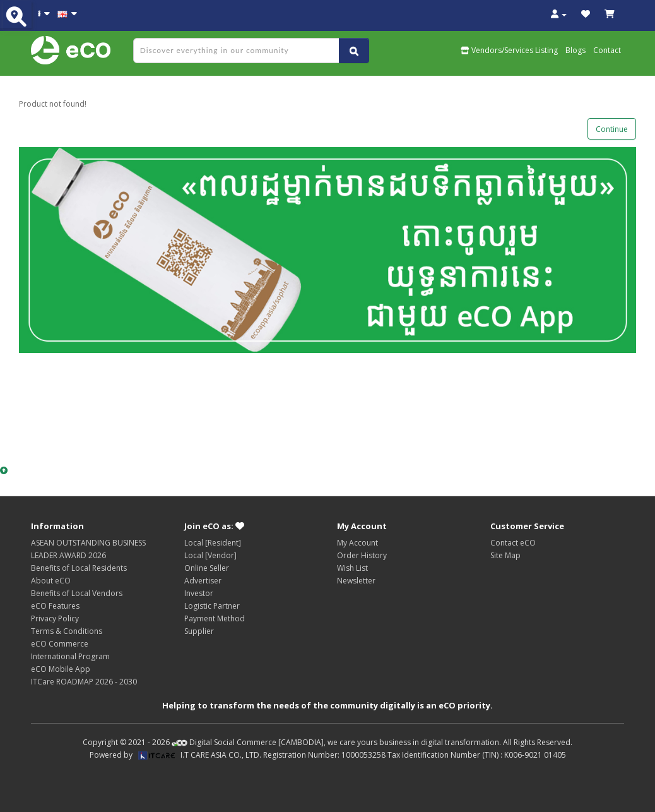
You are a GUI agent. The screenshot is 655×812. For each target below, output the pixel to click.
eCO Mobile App (61, 669)
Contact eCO (513, 543)
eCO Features (55, 606)
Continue (612, 129)
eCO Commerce (60, 644)
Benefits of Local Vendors (77, 593)
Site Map (505, 555)
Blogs (575, 50)
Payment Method (215, 618)
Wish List (352, 568)
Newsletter (356, 581)
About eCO (51, 581)
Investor (199, 593)
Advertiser (203, 581)
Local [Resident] (213, 543)
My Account (357, 543)
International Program (70, 656)
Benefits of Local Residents (79, 568)
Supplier (199, 631)
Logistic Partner (212, 606)
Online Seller (207, 568)
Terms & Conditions (67, 631)
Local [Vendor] (210, 555)
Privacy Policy (55, 618)
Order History (362, 555)
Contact (607, 50)
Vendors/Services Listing (509, 50)
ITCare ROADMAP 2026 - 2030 (84, 682)
